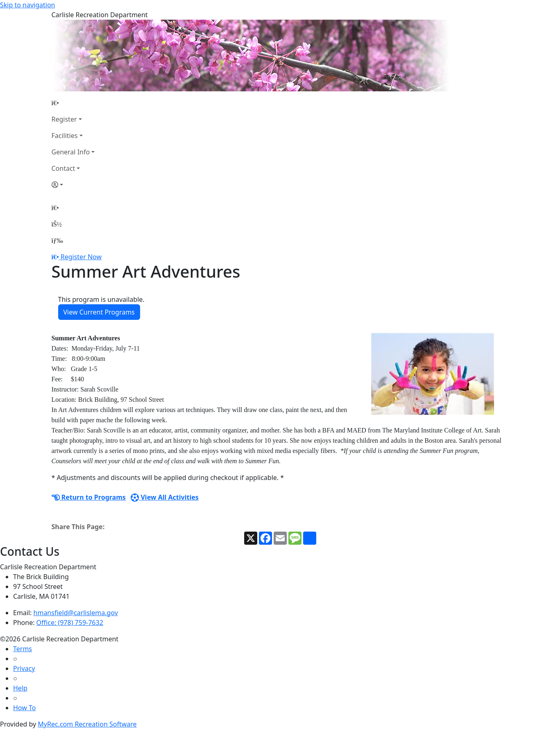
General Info (71, 152)
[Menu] (57, 240)
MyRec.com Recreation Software (87, 724)
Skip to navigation (27, 5)
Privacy (24, 668)
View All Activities (165, 497)
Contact (63, 168)
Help (20, 688)
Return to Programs (89, 497)
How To (24, 708)
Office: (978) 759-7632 (70, 623)
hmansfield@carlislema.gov (76, 613)
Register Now (81, 257)
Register (64, 119)
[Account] (73, 185)
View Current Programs (99, 312)
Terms (23, 649)
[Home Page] (73, 103)
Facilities (65, 136)
